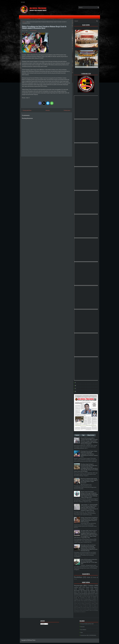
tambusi (83, 612)
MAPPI (90, 606)
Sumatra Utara (77, 603)
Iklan (82, 632)
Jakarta (96, 587)
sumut (80, 605)
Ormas (95, 577)
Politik (89, 577)
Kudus (86, 606)
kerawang (88, 603)
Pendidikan (78, 577)
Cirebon (91, 586)
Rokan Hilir (76, 609)
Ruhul (86, 600)
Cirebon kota (78, 587)
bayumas (77, 610)
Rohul (88, 587)
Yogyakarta (90, 609)
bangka (76, 598)
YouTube (23, 2)
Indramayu (81, 589)
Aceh (92, 589)
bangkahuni (96, 609)
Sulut (81, 609)
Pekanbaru (76, 593)
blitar (89, 596)
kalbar (75, 600)
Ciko (79, 602)
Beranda (48, 110)
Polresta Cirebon (94, 593)
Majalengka (78, 586)
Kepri (81, 606)
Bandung (93, 591)
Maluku (75, 608)
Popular (77, 435)
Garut (82, 599)
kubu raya (82, 610)
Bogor (95, 598)
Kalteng (85, 592)
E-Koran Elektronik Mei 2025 (87, 624)
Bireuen (90, 605)
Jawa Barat (84, 602)
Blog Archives (91, 435)
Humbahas (76, 606)
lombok (87, 610)
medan (93, 603)
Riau (85, 596)
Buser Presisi (32, 640)
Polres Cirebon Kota (88, 608)
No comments (33, 30)
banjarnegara (88, 599)
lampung (91, 600)
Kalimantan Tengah (94, 595)
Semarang (78, 595)
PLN (75, 579)
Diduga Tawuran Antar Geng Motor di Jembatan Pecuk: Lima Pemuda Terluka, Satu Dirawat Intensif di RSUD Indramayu (89, 520)
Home (24, 22)
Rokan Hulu (77, 592)
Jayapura (90, 602)
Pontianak (95, 608)
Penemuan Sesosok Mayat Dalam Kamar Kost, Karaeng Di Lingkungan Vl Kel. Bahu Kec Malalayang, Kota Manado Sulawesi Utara (89, 454)
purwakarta (77, 612)
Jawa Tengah (79, 596)
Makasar (95, 602)
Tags (83, 435)
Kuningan (93, 592)
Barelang (85, 605)
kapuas (83, 603)
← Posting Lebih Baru (26, 110)
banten (95, 599)
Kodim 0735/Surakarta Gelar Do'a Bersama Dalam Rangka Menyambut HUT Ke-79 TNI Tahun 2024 (89, 562)
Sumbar (85, 609)
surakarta (94, 596)
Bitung (85, 591)
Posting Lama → (68, 110)
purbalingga (96, 610)
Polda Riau (80, 608)
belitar (89, 598)
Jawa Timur (81, 600)
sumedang (82, 598)
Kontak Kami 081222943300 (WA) (88, 635)
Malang (95, 606)
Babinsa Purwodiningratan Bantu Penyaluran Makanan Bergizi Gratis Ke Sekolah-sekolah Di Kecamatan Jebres (44, 27)
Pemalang (76, 599)
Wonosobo (77, 591)
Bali (96, 600)
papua (91, 610)
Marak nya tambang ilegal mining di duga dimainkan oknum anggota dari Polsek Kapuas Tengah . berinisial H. (89, 481)
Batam (75, 602)
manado (85, 595)
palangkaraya (84, 593)
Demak (95, 605)
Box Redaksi (83, 630)
